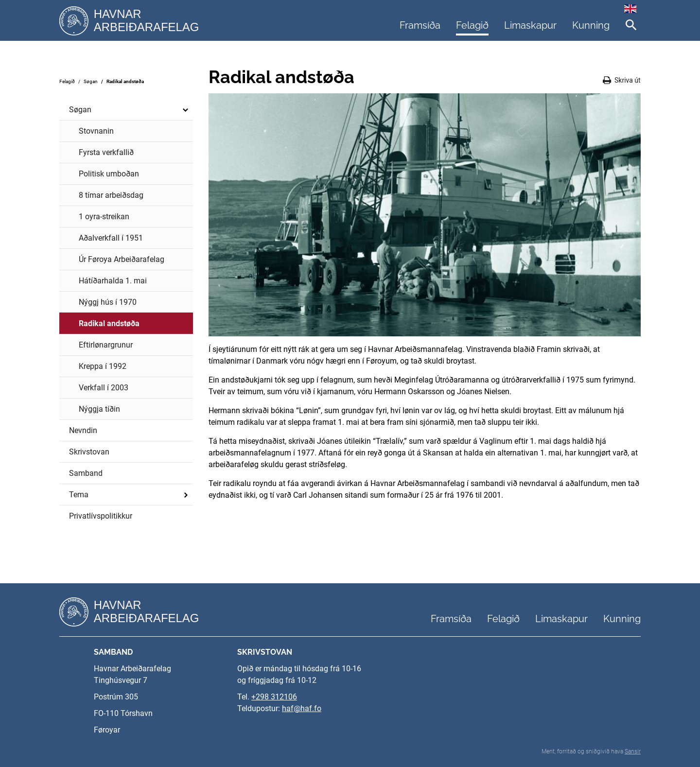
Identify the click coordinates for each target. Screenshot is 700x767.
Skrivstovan (89, 452)
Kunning (591, 25)
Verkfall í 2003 (104, 388)
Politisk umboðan (109, 174)
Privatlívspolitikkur (101, 516)
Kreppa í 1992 (103, 366)
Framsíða (420, 25)
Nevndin (83, 430)
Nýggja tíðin (99, 409)
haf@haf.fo (302, 708)
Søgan (91, 81)
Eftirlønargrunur (106, 345)
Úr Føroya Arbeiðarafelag (122, 259)
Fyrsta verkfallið (106, 152)
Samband (86, 473)
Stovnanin (96, 131)
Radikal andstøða (125, 81)
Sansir (633, 751)
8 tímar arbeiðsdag (111, 195)
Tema (130, 495)
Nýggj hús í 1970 (108, 302)
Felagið (472, 25)
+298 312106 (274, 697)
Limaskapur (530, 25)
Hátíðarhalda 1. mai (113, 281)
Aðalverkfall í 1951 (111, 238)
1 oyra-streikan (104, 217)
